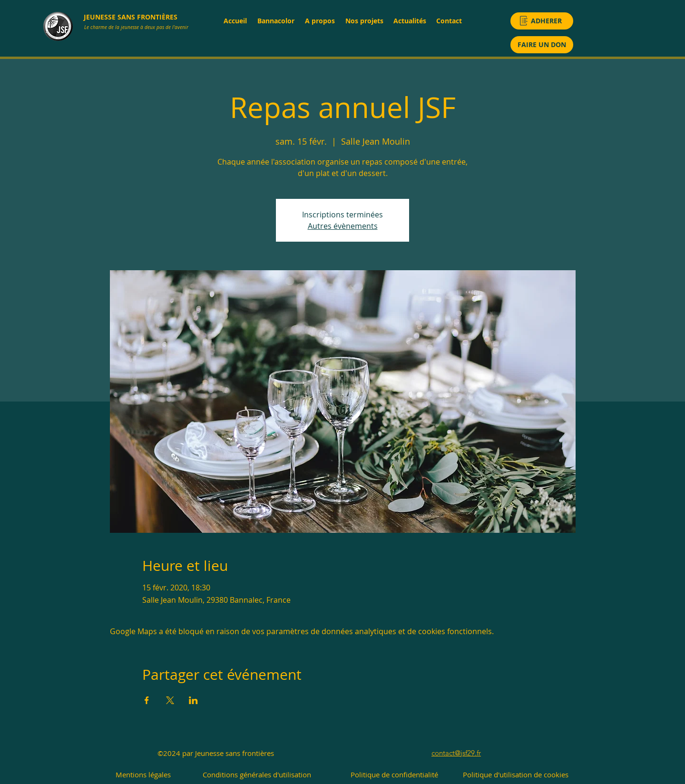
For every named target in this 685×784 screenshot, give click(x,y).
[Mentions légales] (143, 774)
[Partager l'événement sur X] (170, 700)
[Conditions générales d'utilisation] (257, 774)
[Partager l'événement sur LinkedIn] (193, 700)
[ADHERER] (542, 21)
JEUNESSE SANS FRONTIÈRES (131, 17)
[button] (319, 21)
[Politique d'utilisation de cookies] (515, 774)
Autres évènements (343, 226)
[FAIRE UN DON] (542, 45)
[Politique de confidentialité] (394, 774)
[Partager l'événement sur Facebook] (147, 700)
